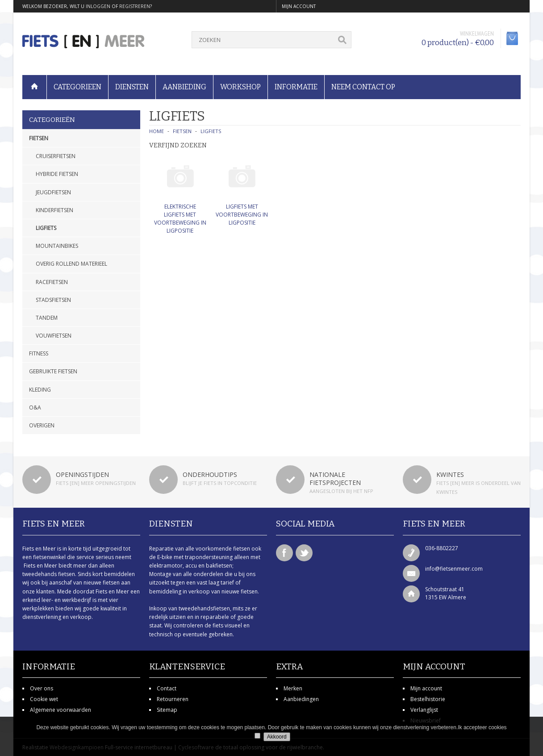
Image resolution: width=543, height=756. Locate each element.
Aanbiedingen (301, 699)
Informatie (296, 87)
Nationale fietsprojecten (335, 478)
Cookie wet (44, 699)
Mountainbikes (57, 246)
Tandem (47, 318)
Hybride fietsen (57, 174)
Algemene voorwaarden (61, 710)
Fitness (39, 353)
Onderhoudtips (210, 474)
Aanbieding (184, 87)
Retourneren (173, 699)
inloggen (98, 6)
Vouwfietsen (54, 336)
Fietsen (39, 138)
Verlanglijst (424, 710)
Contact (167, 688)
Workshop (240, 87)
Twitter (304, 553)
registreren (135, 6)
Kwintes (450, 474)
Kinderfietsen (54, 210)
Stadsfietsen (53, 300)
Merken (293, 688)
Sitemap (167, 710)
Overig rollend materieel (71, 264)
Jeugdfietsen (53, 192)
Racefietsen (52, 282)
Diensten (132, 87)
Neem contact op (363, 87)
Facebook (284, 553)
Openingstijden (82, 474)
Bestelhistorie (428, 699)
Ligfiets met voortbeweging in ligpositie (242, 215)
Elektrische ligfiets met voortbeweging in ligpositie (180, 219)
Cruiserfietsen (56, 156)
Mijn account (426, 688)
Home (157, 131)
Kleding (40, 390)
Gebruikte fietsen (53, 371)
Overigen (42, 425)
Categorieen (77, 87)
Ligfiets (46, 228)
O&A (35, 407)
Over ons (42, 688)
